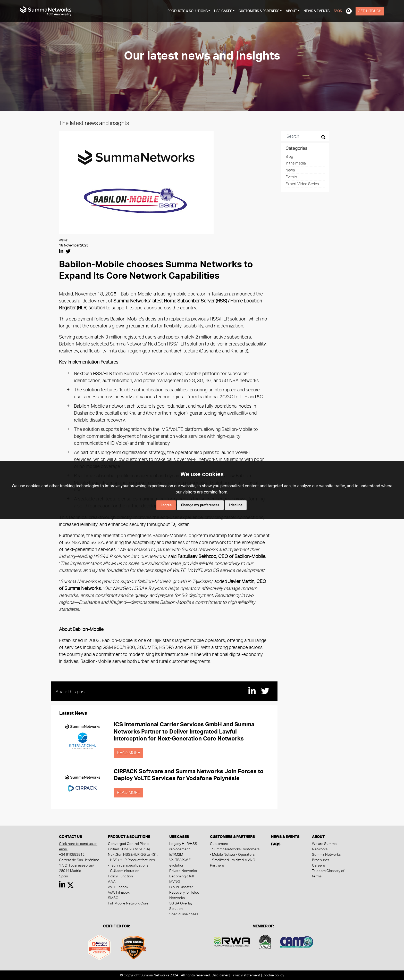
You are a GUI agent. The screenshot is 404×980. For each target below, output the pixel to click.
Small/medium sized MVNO (234, 860)
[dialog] (394, 970)
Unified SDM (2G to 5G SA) (129, 849)
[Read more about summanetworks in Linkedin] (62, 886)
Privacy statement (246, 975)
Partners (217, 865)
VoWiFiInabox (119, 892)
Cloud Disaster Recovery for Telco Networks (184, 892)
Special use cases (184, 914)
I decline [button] (236, 505)
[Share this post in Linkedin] (61, 252)
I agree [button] (166, 505)
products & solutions (188, 11)
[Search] (302, 136)
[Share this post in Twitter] (68, 252)
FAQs (338, 11)
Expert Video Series (302, 184)
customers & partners (259, 11)
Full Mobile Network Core (128, 903)
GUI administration (125, 871)
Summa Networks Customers (236, 849)
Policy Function (120, 876)
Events (291, 177)
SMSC (113, 898)
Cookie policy (273, 975)
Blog (289, 157)
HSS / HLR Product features (132, 860)
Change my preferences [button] (200, 505)
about (291, 11)
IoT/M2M (176, 854)
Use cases (223, 11)
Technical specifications (129, 865)
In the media (296, 163)
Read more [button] (128, 753)
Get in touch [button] (370, 11)
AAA (112, 882)
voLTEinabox (118, 887)
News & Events (317, 11)
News (290, 170)
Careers (318, 865)
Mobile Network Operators (233, 854)
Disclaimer (220, 975)
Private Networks (183, 871)
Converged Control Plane (128, 844)
